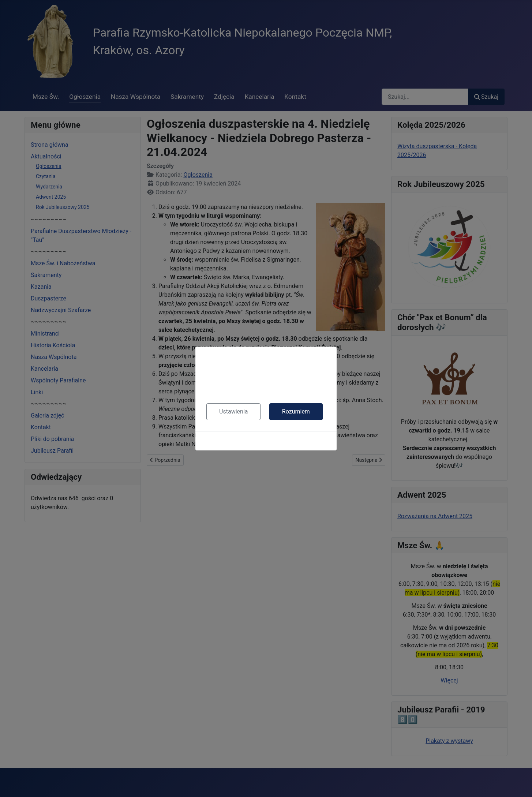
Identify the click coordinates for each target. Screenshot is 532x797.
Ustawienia (233, 411)
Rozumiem (296, 411)
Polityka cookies (266, 441)
